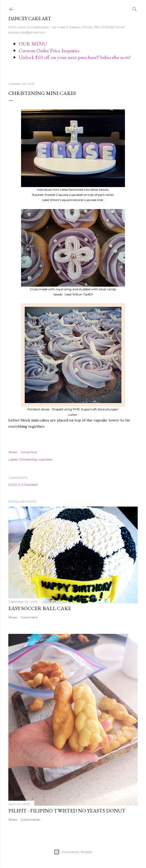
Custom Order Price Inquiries (49, 50)
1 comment (29, 617)
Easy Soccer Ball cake (40, 608)
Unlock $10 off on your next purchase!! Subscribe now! (75, 57)
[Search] (135, 8)
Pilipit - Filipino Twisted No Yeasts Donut (67, 811)
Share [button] (13, 452)
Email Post (29, 452)
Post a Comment (23, 485)
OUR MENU (33, 44)
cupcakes (45, 459)
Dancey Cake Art (30, 18)
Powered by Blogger (73, 852)
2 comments (30, 819)
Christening (28, 459)
